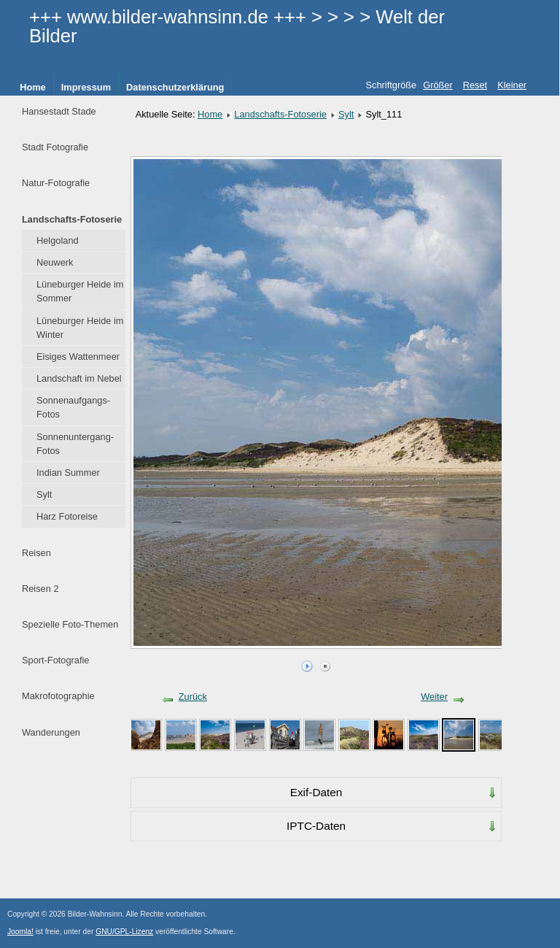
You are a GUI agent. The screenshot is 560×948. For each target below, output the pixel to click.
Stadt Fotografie (55, 147)
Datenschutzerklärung (175, 87)
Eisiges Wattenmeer (78, 357)
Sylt (44, 494)
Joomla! (20, 932)
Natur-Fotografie (56, 183)
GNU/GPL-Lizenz (124, 932)
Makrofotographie (58, 696)
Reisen (36, 553)
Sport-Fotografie (55, 660)
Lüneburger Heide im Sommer (80, 291)
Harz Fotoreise (67, 516)
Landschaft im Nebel (79, 378)
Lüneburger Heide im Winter (80, 328)
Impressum (86, 87)
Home (33, 87)
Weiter (434, 697)
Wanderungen (51, 732)
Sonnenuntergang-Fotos (75, 444)
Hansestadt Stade (59, 111)
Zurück (193, 697)
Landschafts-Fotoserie (72, 219)
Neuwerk (55, 262)
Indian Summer (68, 473)
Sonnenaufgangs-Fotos (73, 407)
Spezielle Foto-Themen (70, 624)
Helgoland (58, 240)
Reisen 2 (40, 589)
